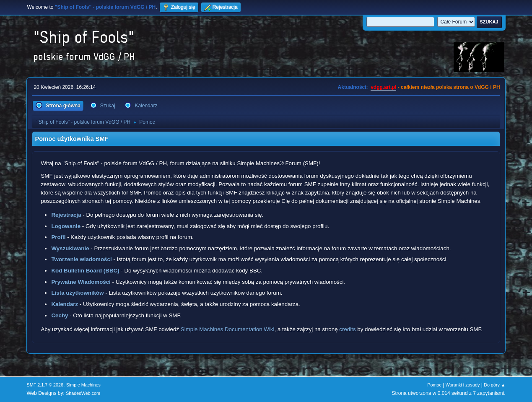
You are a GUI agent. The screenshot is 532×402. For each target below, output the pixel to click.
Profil (58, 237)
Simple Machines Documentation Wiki (228, 329)
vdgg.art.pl (383, 87)
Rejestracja (66, 215)
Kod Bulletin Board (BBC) (85, 271)
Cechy (60, 315)
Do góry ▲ (494, 385)
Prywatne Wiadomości (81, 282)
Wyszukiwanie (70, 248)
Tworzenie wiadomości (81, 259)
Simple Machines (83, 385)
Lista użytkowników (77, 293)
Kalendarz (65, 304)
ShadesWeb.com (83, 393)
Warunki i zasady (463, 385)
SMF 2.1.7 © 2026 (45, 385)
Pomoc (434, 385)
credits (347, 329)
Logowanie (66, 226)
